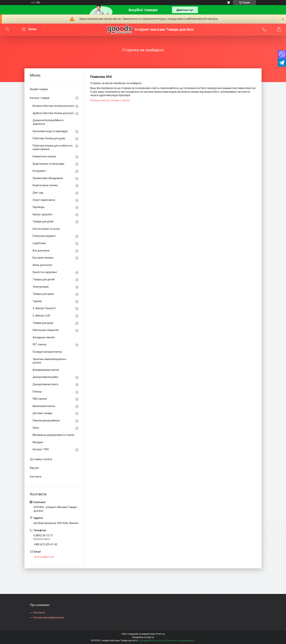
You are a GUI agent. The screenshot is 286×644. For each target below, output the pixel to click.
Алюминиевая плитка (46, 370)
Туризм (37, 301)
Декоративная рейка (45, 377)
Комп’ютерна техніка (45, 185)
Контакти (36, 477)
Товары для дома (43, 294)
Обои (36, 428)
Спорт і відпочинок (44, 200)
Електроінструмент (44, 236)
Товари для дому (43, 323)
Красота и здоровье (45, 272)
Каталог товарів (40, 98)
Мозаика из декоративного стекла (53, 435)
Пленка (37, 392)
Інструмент (39, 171)
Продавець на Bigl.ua (143, 637)
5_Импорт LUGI (41, 316)
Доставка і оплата (41, 459)
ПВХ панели (40, 399)
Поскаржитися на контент (152, 641)
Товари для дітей (43, 221)
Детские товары (42, 413)
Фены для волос (42, 265)
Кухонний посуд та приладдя (50, 131)
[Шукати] (7, 29)
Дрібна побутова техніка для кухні (53, 113)
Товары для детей (44, 279)
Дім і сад (38, 193)
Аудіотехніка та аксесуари (48, 164)
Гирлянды (39, 207)
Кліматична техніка (44, 156)
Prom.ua (161, 634)
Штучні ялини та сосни (46, 229)
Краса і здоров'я (42, 214)
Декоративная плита (45, 384)
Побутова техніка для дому (49, 138)
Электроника (41, 287)
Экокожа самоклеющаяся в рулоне (49, 361)
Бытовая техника (43, 258)
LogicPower (39, 243)
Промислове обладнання (48, 178)
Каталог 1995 (41, 449)
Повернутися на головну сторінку (110, 100)
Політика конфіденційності (181, 641)
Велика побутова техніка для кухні (53, 106)
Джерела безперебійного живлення (48, 122)
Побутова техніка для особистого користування (53, 147)
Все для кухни (41, 251)
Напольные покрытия (46, 330)
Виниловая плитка (44, 406)
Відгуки (34, 468)
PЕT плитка (39, 344)
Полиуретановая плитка (47, 352)
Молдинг (38, 442)
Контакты (39, 613)
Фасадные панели (44, 337)
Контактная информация (48, 618)
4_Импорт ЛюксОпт (44, 308)
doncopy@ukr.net (44, 557)
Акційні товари (39, 89)
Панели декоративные (46, 421)
